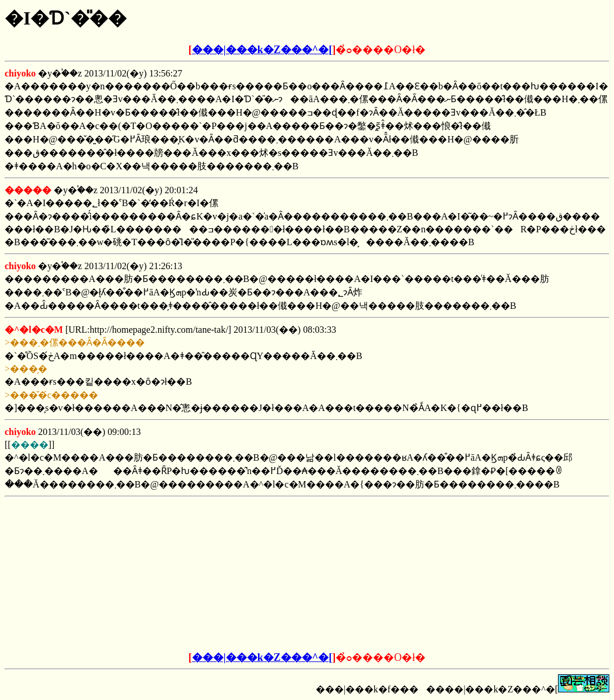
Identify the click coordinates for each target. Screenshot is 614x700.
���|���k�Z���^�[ (262, 50)
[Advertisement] (218, 574)
